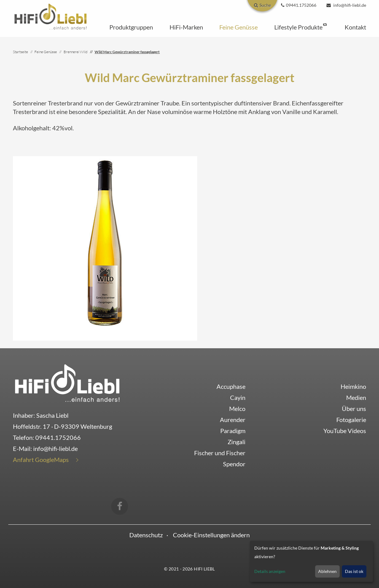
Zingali (236, 442)
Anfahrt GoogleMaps (41, 460)
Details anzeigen (270, 571)
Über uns (354, 408)
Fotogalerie (351, 420)
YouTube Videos (345, 431)
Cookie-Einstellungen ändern (211, 535)
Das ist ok (354, 571)
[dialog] (311, 561)
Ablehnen (327, 571)
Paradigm (233, 431)
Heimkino (353, 386)
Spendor (234, 464)
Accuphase (231, 386)
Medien (356, 397)
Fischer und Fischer (220, 453)
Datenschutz (146, 535)
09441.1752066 (58, 437)
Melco (237, 408)
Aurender (233, 420)
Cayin (238, 397)
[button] (131, 27)
